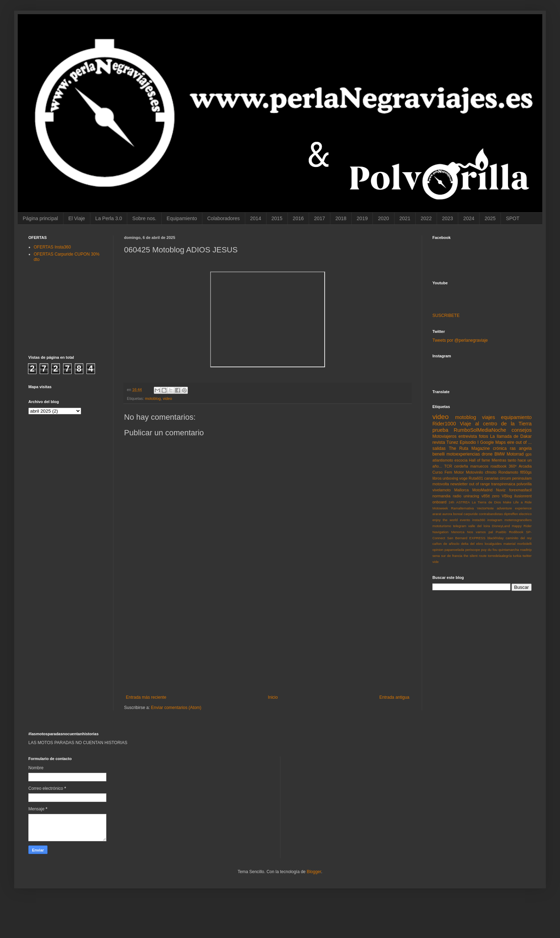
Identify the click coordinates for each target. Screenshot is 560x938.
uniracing (471, 496)
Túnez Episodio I (462, 442)
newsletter (459, 484)
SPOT (513, 218)
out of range (479, 484)
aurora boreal (452, 514)
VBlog (507, 496)
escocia (461, 460)
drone (487, 454)
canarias (491, 478)
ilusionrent (523, 496)
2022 (426, 218)
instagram (495, 520)
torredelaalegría (500, 556)
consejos (522, 430)
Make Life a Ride (517, 502)
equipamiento (516, 417)
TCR (448, 466)
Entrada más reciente (146, 697)
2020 (383, 218)
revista (439, 442)
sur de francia (452, 556)
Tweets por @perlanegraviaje (460, 340)
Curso (438, 472)
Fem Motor (454, 472)
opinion (438, 550)
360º (513, 466)
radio (457, 496)
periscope (473, 550)
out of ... (524, 442)
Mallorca (462, 490)
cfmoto (491, 472)
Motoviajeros (444, 436)
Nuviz (501, 490)
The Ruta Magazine (469, 448)
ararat (437, 514)
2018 (341, 218)
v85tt (485, 496)
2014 (256, 218)
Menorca (458, 532)
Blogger (314, 872)
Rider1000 (444, 424)
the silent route (475, 556)
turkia (517, 556)
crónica (500, 448)
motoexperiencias (463, 454)
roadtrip (526, 550)
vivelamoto (442, 490)
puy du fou (489, 550)
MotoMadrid (482, 490)
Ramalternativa (462, 508)
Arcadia (525, 466)
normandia (441, 496)
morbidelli (524, 544)
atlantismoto (443, 460)
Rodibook (516, 532)
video (167, 398)
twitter (527, 556)
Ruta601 (476, 478)
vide (436, 562)
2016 (298, 218)
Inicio (273, 697)
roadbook (499, 466)
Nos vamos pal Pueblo (487, 532)
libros (437, 478)
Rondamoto (508, 472)
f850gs (526, 472)
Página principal (40, 218)
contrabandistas (491, 514)
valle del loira (479, 526)
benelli (439, 454)
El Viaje (77, 218)
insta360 (479, 520)
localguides (493, 544)
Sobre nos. (144, 218)
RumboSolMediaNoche (480, 430)
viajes (489, 417)
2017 (320, 218)
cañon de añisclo (446, 544)
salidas (439, 448)
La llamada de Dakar (511, 436)
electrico (525, 514)
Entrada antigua (394, 697)
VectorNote (485, 508)
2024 (469, 218)
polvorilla (524, 484)
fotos (483, 436)
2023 (447, 218)
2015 (277, 218)
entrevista (468, 436)
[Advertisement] (268, 642)
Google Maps (493, 442)
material (509, 544)
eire (511, 442)
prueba (440, 430)
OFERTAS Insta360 (52, 247)
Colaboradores (224, 218)
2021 (405, 218)
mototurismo (442, 526)
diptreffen (511, 514)
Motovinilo (474, 472)
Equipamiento (182, 218)
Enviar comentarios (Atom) (176, 708)
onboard (439, 502)
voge (463, 478)
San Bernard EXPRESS (466, 538)
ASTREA (463, 502)
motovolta (441, 484)
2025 (490, 218)
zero (496, 496)
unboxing (450, 478)
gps (529, 454)
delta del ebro (472, 544)
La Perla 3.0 (109, 218)
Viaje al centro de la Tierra (496, 424)
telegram (460, 526)
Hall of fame (480, 460)
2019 (362, 218)
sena (436, 556)
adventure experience (514, 508)
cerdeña (461, 466)
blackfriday (495, 538)
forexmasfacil (520, 490)
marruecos (479, 466)
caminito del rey (519, 538)
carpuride (471, 514)
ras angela (521, 448)
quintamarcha (509, 550)
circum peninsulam (516, 478)
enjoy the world (445, 520)
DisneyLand (501, 526)
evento (465, 520)
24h (452, 502)
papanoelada (454, 550)
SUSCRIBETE (446, 316)
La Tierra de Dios (486, 502)
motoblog (153, 398)
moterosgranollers (518, 520)
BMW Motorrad (509, 454)
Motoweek (440, 508)
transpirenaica (503, 484)
